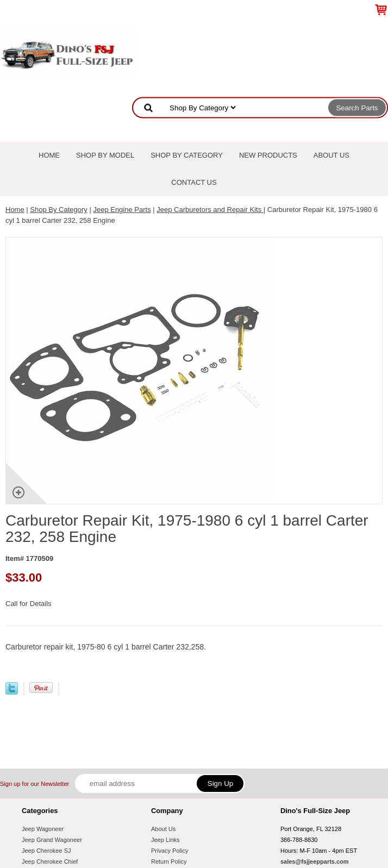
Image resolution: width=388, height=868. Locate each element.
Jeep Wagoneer (43, 829)
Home (49, 155)
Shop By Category (187, 155)
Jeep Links (165, 840)
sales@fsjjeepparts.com (315, 861)
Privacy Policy (170, 851)
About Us (331, 155)
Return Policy (169, 861)
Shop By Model (105, 155)
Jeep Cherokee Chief (50, 861)
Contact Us (194, 182)
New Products (268, 155)
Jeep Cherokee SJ (46, 851)
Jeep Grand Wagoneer (52, 840)
